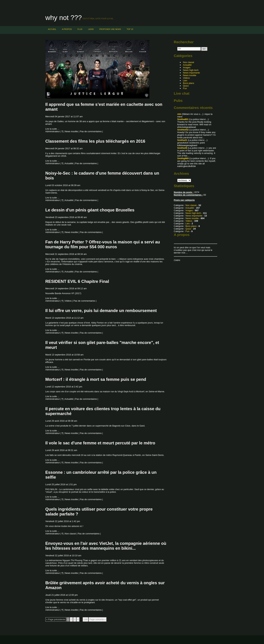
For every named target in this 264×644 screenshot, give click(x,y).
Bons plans (189, 83)
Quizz (186, 86)
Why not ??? (64, 18)
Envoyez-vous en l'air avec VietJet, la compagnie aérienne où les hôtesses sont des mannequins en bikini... (106, 546)
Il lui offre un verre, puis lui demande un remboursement (101, 311)
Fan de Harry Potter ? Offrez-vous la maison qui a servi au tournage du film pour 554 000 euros (103, 244)
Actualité (69, 163)
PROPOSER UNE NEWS (110, 29)
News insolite (72, 131)
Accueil (52, 29)
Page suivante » (98, 619)
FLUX (80, 29)
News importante (192, 73)
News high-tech (191, 70)
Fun (185, 88)
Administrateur (53, 131)
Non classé (70, 534)
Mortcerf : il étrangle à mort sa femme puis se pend (96, 379)
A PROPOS (67, 29)
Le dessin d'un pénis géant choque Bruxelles (90, 210)
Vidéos (68, 301)
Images (187, 67)
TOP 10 (130, 29)
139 (85, 619)
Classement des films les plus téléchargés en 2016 (95, 141)
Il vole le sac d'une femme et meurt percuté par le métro (100, 443)
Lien (185, 81)
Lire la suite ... (52, 129)
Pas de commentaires (91, 131)
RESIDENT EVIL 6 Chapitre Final (77, 281)
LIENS (91, 29)
